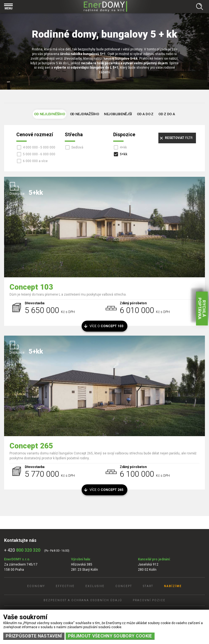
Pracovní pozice (149, 600)
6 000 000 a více (35, 161)
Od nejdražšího (84, 114)
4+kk (123, 147)
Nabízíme (173, 586)
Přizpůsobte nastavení (34, 636)
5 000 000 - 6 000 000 (39, 154)
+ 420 (22, 550)
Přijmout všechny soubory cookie (110, 636)
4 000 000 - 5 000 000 (39, 147)
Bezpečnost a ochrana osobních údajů (83, 600)
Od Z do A (167, 114)
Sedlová (77, 147)
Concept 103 (31, 287)
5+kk (124, 154)
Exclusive (95, 586)
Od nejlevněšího (49, 114)
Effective (65, 586)
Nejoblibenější (118, 114)
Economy (36, 586)
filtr (179, 138)
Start (148, 586)
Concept (124, 586)
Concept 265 (31, 446)
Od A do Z (145, 114)
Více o (107, 326)
